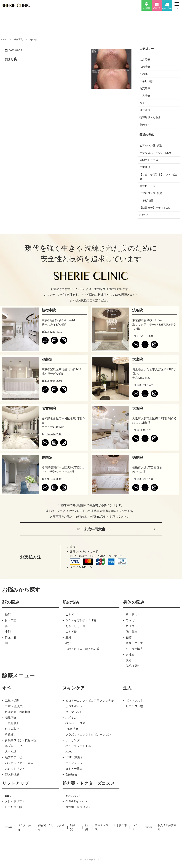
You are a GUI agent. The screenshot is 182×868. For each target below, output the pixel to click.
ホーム (4, 39)
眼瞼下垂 (11, 725)
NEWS (148, 832)
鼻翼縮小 (11, 742)
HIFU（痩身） (74, 765)
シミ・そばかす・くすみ (81, 627)
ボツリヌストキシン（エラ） (158, 157)
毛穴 (68, 650)
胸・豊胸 (132, 639)
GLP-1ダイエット (76, 809)
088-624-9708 (145, 486)
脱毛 (129, 667)
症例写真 (18, 39)
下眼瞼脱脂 (12, 730)
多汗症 (130, 633)
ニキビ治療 (147, 82)
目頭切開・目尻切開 (18, 719)
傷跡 (129, 645)
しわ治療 (145, 67)
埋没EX (144, 222)
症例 (87, 832)
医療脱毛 (71, 781)
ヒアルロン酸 (134, 713)
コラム (136, 832)
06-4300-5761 (145, 437)
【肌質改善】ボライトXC (156, 214)
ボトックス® (134, 708)
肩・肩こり (133, 622)
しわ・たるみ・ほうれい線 (82, 656)
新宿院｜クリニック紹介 (51, 832)
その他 (144, 75)
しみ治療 (145, 60)
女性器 (130, 662)
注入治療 (145, 98)
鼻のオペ (145, 128)
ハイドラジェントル (78, 753)
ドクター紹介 (25, 832)
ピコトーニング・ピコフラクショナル (90, 708)
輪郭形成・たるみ (151, 120)
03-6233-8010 (54, 339)
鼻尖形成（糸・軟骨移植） (22, 747)
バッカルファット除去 (19, 770)
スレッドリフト (15, 776)
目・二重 (11, 627)
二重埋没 (145, 172)
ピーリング (73, 747)
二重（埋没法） (15, 713)
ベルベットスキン (77, 730)
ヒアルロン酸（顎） (152, 149)
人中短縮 (11, 759)
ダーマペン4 (73, 719)
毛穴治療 (145, 90)
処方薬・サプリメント (80, 814)
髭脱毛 (11, 59)
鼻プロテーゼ (148, 192)
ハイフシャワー (75, 770)
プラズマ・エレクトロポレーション (88, 742)
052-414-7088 (54, 441)
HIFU (69, 759)
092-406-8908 (54, 486)
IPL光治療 (72, 736)
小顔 (8, 639)
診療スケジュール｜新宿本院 (111, 832)
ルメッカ (71, 725)
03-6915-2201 (54, 388)
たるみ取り (12, 736)
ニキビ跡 (71, 639)
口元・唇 (11, 645)
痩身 (142, 105)
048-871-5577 (145, 392)
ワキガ (130, 627)
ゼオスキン (73, 803)
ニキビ (70, 622)
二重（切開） (14, 708)
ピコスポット (74, 713)
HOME (9, 832)
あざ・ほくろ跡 (75, 633)
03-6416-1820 (145, 343)
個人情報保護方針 (167, 832)
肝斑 (68, 645)
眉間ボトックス (149, 164)
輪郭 (8, 622)
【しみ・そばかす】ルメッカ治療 (158, 182)
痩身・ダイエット (137, 650)
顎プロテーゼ (14, 765)
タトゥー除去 (134, 656)
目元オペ (145, 113)
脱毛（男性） (134, 673)
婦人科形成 (12, 781)
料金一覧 (75, 832)
